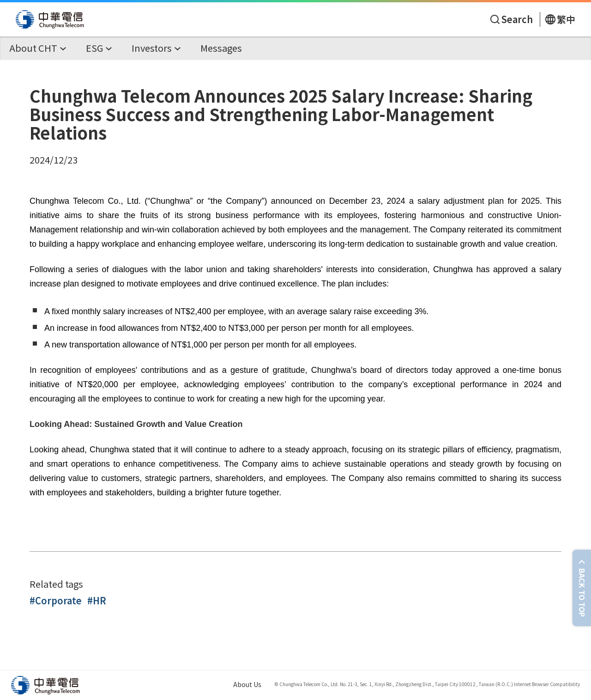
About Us (247, 684)
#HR (97, 600)
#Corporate (56, 600)
